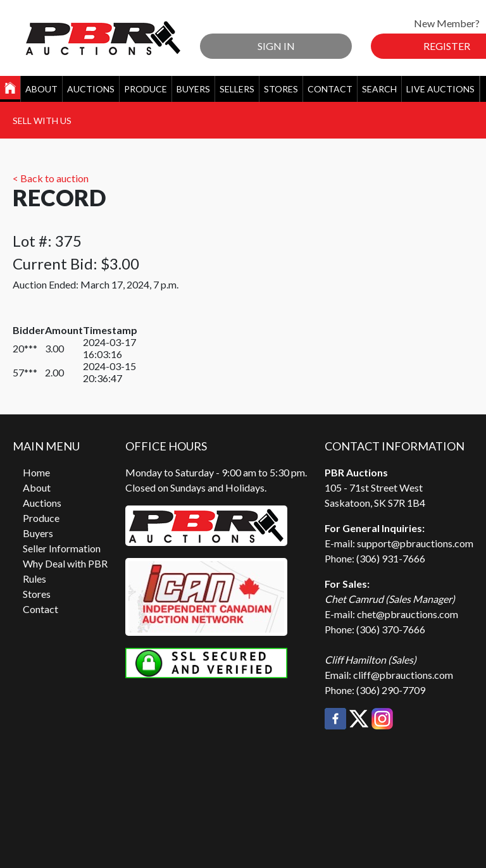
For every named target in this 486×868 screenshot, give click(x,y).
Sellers (237, 89)
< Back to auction (51, 178)
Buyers (193, 89)
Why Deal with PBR (65, 563)
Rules (34, 579)
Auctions (91, 89)
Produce (146, 89)
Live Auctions (440, 89)
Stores (281, 89)
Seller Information (62, 548)
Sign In (276, 46)
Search (379, 89)
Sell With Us (42, 121)
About (41, 89)
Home (36, 472)
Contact (330, 89)
